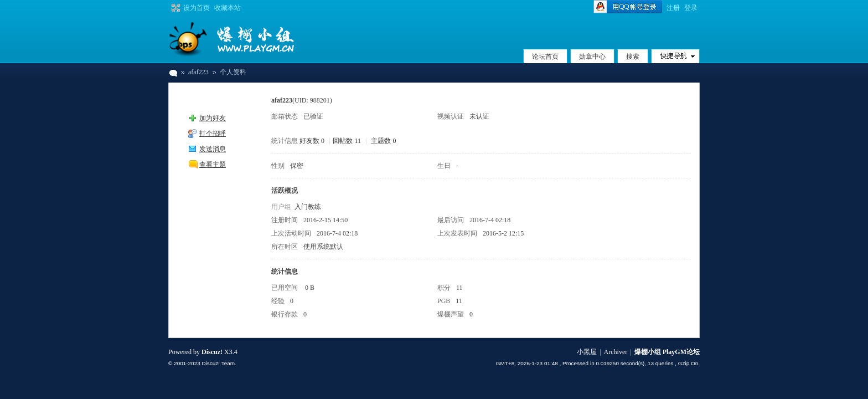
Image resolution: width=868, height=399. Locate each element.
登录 (691, 8)
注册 (673, 8)
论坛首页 (545, 57)
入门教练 (308, 207)
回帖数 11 (347, 141)
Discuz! (212, 352)
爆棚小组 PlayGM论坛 (173, 72)
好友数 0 (312, 141)
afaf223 (198, 72)
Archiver (616, 352)
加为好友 (213, 118)
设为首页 (197, 8)
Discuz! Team (218, 363)
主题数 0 (383, 141)
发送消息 (213, 149)
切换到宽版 (175, 8)
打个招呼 (213, 134)
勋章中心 (592, 57)
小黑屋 (587, 352)
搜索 (633, 57)
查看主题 (213, 165)
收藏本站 (228, 8)
